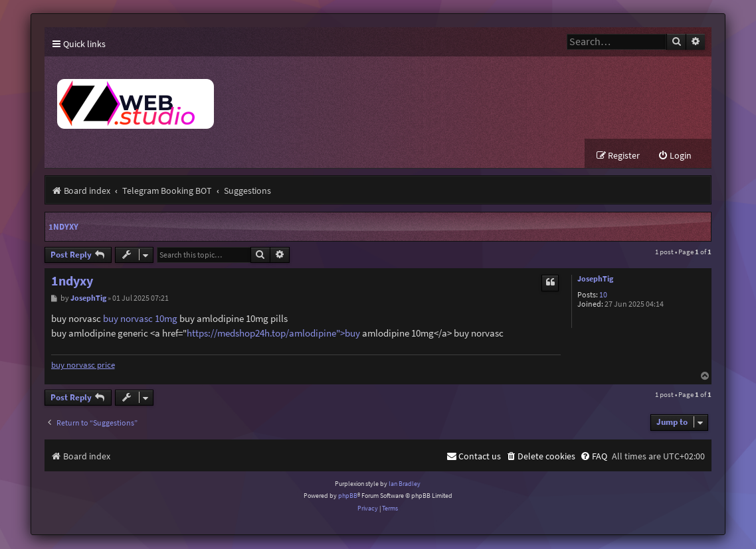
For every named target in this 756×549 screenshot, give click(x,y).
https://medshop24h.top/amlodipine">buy (273, 334)
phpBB (348, 496)
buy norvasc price (83, 365)
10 (603, 296)
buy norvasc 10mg (140, 319)
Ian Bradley (405, 484)
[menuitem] (675, 156)
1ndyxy (63, 227)
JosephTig (595, 280)
